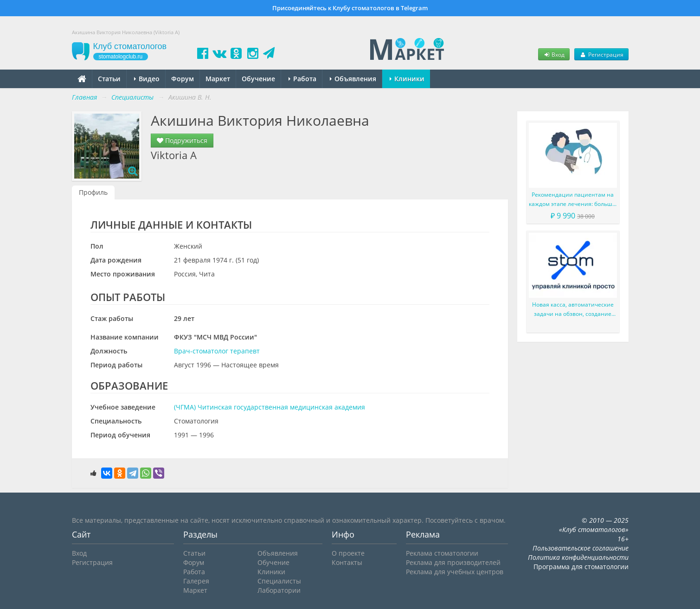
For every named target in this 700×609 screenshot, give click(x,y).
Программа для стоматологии (581, 567)
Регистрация (601, 54)
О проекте (348, 553)
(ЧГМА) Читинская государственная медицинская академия (270, 407)
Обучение (258, 79)
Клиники (407, 79)
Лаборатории (279, 590)
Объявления (353, 79)
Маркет (218, 79)
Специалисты (279, 581)
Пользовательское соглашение (581, 548)
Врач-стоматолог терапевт (217, 351)
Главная (84, 97)
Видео (147, 79)
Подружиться (182, 140)
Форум (183, 79)
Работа (302, 79)
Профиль (93, 192)
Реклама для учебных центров (455, 572)
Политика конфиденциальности (578, 557)
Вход (554, 54)
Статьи (109, 79)
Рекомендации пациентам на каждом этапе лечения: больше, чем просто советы (573, 200)
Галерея (196, 581)
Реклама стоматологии (442, 553)
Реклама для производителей (453, 562)
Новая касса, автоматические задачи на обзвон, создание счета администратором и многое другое (573, 310)
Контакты (347, 562)
